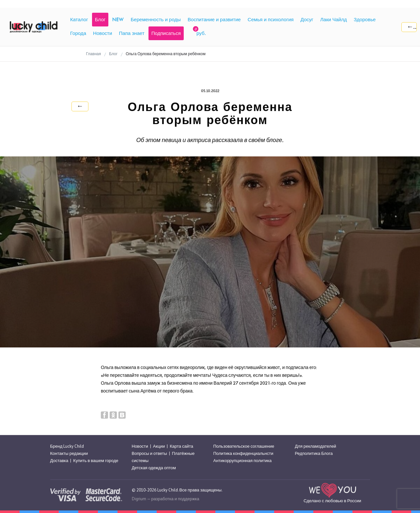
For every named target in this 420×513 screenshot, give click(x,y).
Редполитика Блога (314, 453)
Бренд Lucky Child (67, 446)
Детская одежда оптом (154, 468)
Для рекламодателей (316, 446)
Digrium (139, 499)
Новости (140, 446)
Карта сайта (181, 446)
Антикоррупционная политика (243, 461)
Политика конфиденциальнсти (243, 453)
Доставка (59, 461)
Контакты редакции (69, 453)
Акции (159, 446)
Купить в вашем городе (96, 461)
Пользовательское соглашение (244, 446)
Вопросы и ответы (149, 453)
